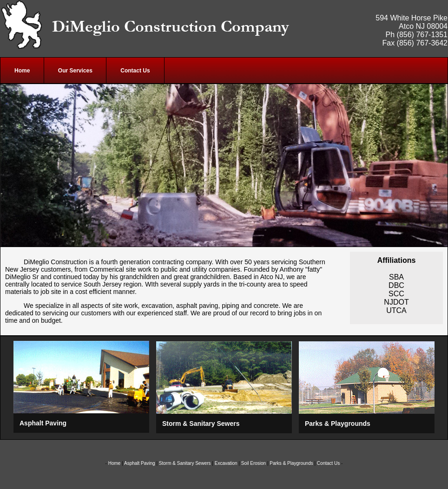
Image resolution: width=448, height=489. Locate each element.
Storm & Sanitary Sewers (185, 463)
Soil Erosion (254, 463)
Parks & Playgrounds (291, 463)
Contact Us (328, 463)
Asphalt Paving (140, 463)
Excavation (226, 463)
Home (115, 463)
